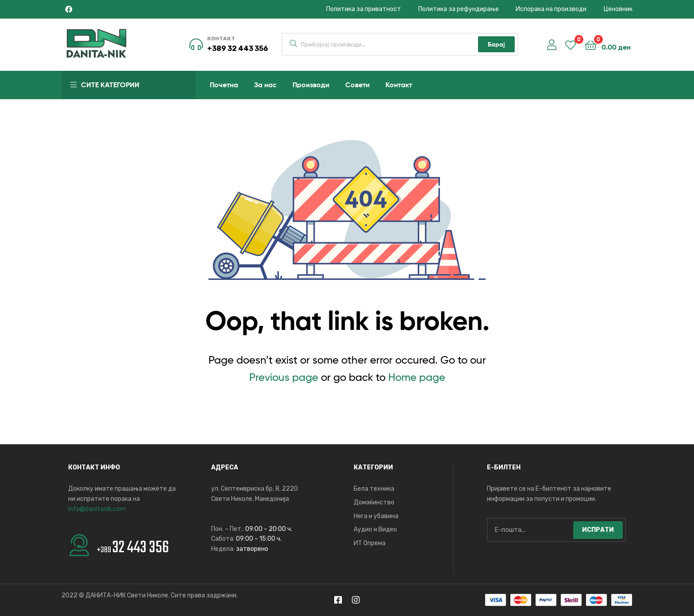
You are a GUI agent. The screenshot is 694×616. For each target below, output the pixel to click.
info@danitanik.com (97, 509)
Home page (417, 377)
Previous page (284, 377)
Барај (496, 44)
